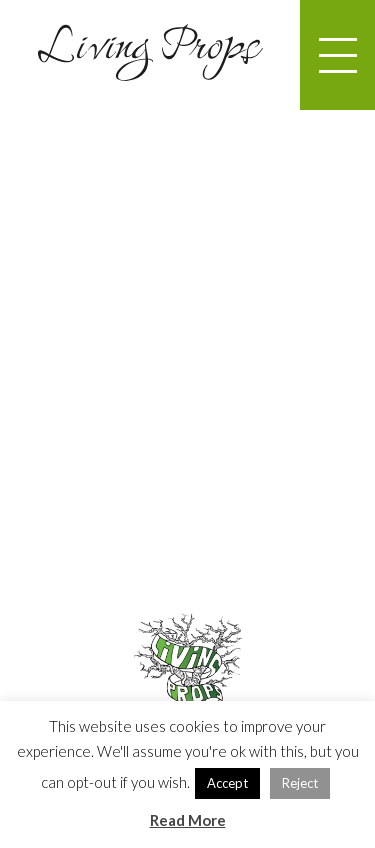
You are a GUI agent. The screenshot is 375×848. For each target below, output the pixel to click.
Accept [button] (227, 783)
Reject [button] (300, 783)
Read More (188, 820)
